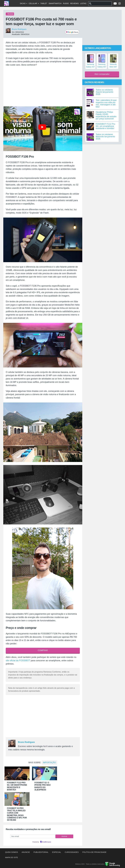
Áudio (66, 3)
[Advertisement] (43, 86)
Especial (57, 852)
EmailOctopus (47, 842)
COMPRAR (43, 650)
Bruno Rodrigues (19, 29)
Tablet (44, 3)
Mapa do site (12, 857)
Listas (83, 3)
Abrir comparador (102, 74)
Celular (34, 3)
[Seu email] (33, 836)
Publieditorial (41, 852)
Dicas (24, 3)
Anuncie (26, 852)
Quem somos (12, 852)
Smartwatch (55, 3)
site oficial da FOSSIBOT (18, 660)
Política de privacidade (94, 852)
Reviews (74, 3)
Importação (49, 763)
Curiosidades (72, 852)
